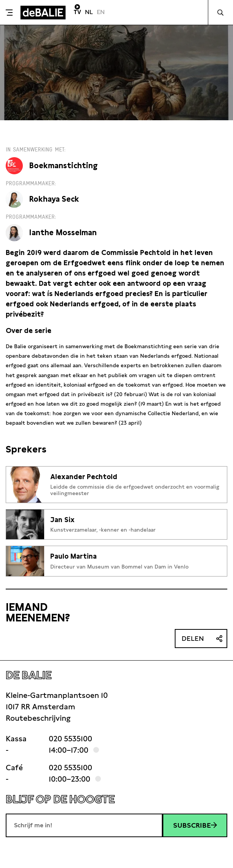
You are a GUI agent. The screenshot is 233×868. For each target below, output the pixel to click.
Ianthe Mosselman (63, 233)
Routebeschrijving (38, 718)
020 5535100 (70, 739)
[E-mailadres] (84, 825)
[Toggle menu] (9, 13)
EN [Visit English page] (101, 12)
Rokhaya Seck (54, 199)
